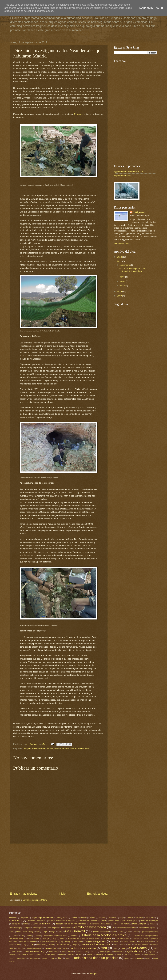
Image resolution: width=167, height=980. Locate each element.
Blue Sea (150, 918)
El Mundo (79, 114)
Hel (22, 936)
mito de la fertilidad (141, 945)
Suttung (45, 958)
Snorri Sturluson (149, 955)
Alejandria (24, 918)
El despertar (67, 928)
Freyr (45, 932)
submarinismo (22, 958)
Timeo (68, 958)
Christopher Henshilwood (36, 921)
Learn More (146, 8)
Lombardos (41, 945)
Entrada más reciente (24, 894)
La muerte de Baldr (146, 942)
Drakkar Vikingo (15, 928)
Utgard (127, 958)
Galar (60, 932)
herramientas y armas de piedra (56, 936)
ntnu (104, 948)
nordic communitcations (83, 948)
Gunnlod (15, 936)
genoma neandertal (101, 932)
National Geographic (34, 948)
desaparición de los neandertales (38, 748)
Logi (25, 945)
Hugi (54, 939)
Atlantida (74, 918)
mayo (122, 277)
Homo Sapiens (34, 939)
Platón (93, 952)
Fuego (53, 932)
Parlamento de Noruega (34, 952)
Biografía (139, 918)
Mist (129, 945)
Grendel (136, 932)
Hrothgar (46, 939)
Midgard (76, 945)
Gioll (128, 932)
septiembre (125, 265)
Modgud (21, 948)
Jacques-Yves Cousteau (48, 942)
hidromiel (74, 936)
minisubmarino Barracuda (96, 944)
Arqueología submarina (42, 918)
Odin (115, 948)
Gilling (121, 932)
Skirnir (119, 955)
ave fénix (102, 918)
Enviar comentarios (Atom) (35, 900)
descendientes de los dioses (100, 924)
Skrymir (128, 954)
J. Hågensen (32, 744)
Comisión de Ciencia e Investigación (62, 921)
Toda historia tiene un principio (96, 958)
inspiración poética (123, 939)
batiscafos (112, 918)
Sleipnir (137, 955)
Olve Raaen (138, 948)
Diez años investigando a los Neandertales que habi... (132, 270)
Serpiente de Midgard (104, 954)
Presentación (119, 952)
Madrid (58, 748)
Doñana (152, 924)
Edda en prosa (53, 928)
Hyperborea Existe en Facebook (129, 171)
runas (80, 954)
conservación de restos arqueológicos (123, 921)
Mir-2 (123, 945)
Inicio (62, 894)
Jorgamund (78, 942)
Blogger (93, 974)
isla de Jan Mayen (28, 942)
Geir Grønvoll (75, 931)
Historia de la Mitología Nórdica (104, 935)
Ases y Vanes (62, 918)
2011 (120, 261)
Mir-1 (116, 945)
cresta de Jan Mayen (149, 921)
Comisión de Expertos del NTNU (92, 921)
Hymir (62, 939)
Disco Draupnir (139, 924)
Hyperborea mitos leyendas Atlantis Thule (83, 939)
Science (89, 955)
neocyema (63, 948)
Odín (123, 948)
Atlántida (83, 918)
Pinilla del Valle (82, 748)
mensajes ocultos (63, 945)
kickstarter (114, 942)
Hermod (38, 936)
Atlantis (93, 918)
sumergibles (34, 958)
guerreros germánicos (150, 932)
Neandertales (68, 748)
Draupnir (27, 928)
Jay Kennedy (65, 942)
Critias (26, 924)
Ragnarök (152, 952)
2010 (120, 291)
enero (122, 286)
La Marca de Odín (128, 942)
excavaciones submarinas (126, 928)
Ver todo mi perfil (122, 243)
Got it (160, 8)
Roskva (62, 955)
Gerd (114, 932)
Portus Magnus (105, 952)
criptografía (16, 924)
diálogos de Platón (121, 924)
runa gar (71, 955)
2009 (120, 296)
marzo (123, 281)
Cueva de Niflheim (41, 924)
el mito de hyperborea (90, 927)
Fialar (11, 932)
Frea (38, 932)
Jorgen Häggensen (95, 941)
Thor (60, 958)
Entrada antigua (97, 894)
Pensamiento (54, 952)
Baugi (122, 918)
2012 (120, 257)
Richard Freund (50, 955)
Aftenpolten (13, 918)
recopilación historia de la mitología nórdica (25, 955)
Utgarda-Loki (137, 958)
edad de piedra (38, 928)
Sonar (11, 958)
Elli (113, 928)
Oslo (156, 948)
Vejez (148, 958)
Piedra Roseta (68, 952)
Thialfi (53, 958)
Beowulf (130, 918)
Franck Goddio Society (25, 932)
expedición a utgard (147, 928)
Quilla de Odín (135, 951)
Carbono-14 (16, 921)
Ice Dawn (107, 938)
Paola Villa (16, 952)
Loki (32, 944)
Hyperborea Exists (122, 176)
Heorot (29, 936)
